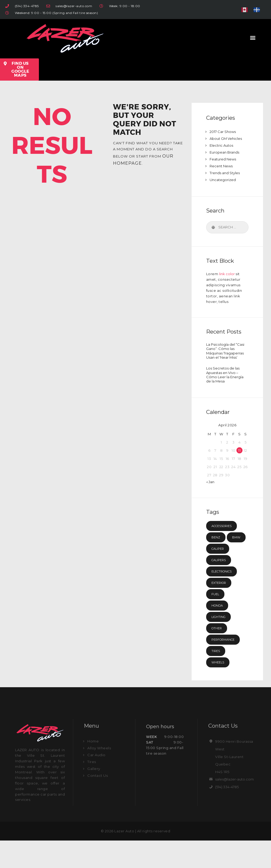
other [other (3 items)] (218, 655)
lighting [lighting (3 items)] (220, 644)
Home (93, 769)
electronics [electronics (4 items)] (224, 599)
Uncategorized (224, 180)
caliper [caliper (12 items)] (219, 576)
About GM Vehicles (227, 138)
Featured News (224, 159)
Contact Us (98, 803)
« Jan (211, 498)
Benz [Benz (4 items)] (216, 553)
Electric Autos (222, 145)
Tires (92, 789)
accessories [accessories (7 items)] (224, 542)
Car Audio (96, 782)
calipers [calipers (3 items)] (220, 587)
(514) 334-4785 (228, 814)
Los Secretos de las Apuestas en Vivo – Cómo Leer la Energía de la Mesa (225, 387)
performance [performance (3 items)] (226, 667)
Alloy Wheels (99, 775)
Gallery (94, 796)
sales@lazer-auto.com (236, 807)
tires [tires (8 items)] (217, 678)
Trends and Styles (226, 173)
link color (228, 274)
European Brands (225, 152)
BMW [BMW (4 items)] (216, 565)
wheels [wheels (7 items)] (219, 690)
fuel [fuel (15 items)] (216, 621)
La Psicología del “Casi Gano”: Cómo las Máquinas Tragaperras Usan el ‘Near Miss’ (225, 355)
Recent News (222, 166)
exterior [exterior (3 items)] (221, 610)
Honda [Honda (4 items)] (218, 633)
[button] (253, 37)
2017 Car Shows (224, 132)
